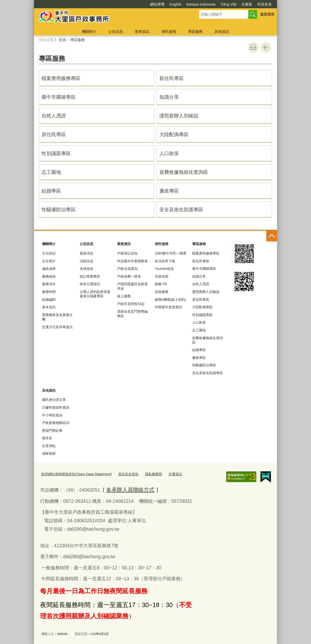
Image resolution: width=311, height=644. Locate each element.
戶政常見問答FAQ (131, 304)
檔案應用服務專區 (61, 78)
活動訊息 (86, 261)
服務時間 (49, 292)
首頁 (62, 40)
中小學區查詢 (52, 415)
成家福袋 (49, 453)
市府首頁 (264, 4)
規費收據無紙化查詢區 (184, 172)
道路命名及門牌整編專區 (132, 314)
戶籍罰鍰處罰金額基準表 (132, 286)
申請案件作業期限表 (132, 261)
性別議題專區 (56, 153)
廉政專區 (169, 191)
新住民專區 (172, 78)
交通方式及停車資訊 (57, 327)
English (176, 4)
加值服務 (162, 292)
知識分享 (169, 97)
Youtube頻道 (164, 269)
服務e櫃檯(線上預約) (170, 300)
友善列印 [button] (253, 47)
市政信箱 (162, 276)
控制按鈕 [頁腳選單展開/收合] (272, 236)
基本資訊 (49, 307)
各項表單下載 (165, 261)
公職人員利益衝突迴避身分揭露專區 (95, 294)
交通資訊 (166, 474)
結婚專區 (51, 191)
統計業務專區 (90, 276)
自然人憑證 (54, 116)
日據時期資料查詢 (56, 407)
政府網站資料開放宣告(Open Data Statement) (73, 474)
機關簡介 (89, 31)
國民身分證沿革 (54, 400)
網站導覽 (157, 4)
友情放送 (86, 269)
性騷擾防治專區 (59, 210)
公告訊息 (116, 31)
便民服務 (169, 31)
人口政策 (169, 153)
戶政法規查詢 (127, 269)
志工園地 (51, 172)
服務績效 (49, 276)
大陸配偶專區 (174, 134)
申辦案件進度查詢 (168, 307)
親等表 (47, 438)
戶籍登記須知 (127, 253)
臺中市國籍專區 (59, 97)
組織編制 (49, 300)
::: (32, 2)
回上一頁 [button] (266, 47)
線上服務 (124, 296)
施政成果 (49, 269)
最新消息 (86, 253)
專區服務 (195, 31)
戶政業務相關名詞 (56, 423)
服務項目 (49, 284)
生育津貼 (49, 446)
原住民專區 (54, 134)
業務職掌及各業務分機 (57, 317)
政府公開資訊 (90, 284)
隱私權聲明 (145, 474)
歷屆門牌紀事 (52, 431)
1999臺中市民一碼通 (170, 253)
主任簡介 (49, 261)
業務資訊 (142, 31)
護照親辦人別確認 (179, 116)
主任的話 (49, 253)
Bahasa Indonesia (201, 4)
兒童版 (247, 4)
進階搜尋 (267, 14)
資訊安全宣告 (121, 474)
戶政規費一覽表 (129, 276)
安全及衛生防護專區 (181, 210)
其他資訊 (222, 31)
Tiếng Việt (228, 4)
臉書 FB (161, 284)
